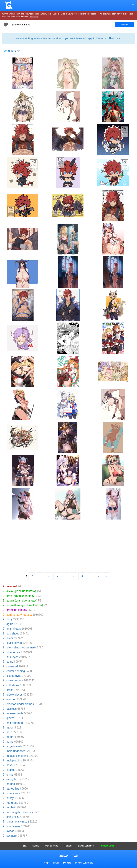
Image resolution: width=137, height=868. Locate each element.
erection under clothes (20, 704)
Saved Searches (86, 846)
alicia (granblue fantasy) (21, 591)
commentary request (19, 615)
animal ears (14, 629)
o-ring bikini (14, 779)
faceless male (15, 713)
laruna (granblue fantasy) (22, 601)
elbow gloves (14, 695)
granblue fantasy (17, 610)
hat (8, 732)
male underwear (16, 751)
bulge (10, 662)
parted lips (13, 789)
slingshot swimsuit (18, 822)
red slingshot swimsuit (20, 812)
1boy (9, 619)
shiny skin (12, 817)
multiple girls (14, 760)
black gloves (14, 643)
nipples (11, 770)
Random (68, 846)
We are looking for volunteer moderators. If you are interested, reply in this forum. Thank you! (68, 38)
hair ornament (15, 723)
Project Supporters (84, 863)
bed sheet (13, 633)
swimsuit (12, 836)
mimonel (12, 586)
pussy (10, 798)
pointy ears (13, 793)
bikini (10, 638)
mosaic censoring (17, 756)
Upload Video (52, 846)
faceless (12, 709)
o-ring (10, 775)
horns (10, 742)
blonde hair (13, 652)
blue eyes (12, 657)
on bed (11, 784)
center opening (16, 671)
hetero (10, 737)
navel (10, 765)
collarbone (13, 685)
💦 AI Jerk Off (12, 51)
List (25, 846)
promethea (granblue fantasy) (25, 605)
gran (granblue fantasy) (21, 596)
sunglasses (13, 826)
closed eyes (14, 676)
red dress (12, 803)
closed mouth (15, 680)
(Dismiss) (34, 17)
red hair (11, 807)
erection (11, 699)
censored (12, 666)
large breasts (14, 746)
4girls (10, 624)
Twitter (56, 863)
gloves (10, 718)
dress (10, 690)
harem (10, 728)
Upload (36, 846)
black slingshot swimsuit (21, 647)
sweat (10, 831)
